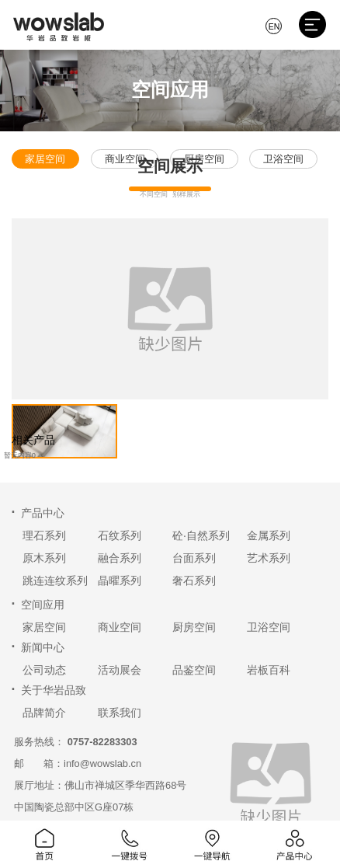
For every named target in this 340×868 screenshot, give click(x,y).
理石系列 (44, 535)
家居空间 (44, 627)
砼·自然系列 (201, 535)
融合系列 (120, 558)
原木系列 (44, 558)
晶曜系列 (120, 580)
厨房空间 (194, 627)
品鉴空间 (194, 670)
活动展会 (120, 670)
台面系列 (194, 558)
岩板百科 (269, 670)
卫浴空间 (269, 627)
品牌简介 (44, 713)
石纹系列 (120, 535)
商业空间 (120, 627)
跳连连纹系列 (55, 580)
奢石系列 (194, 580)
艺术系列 (269, 558)
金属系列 (269, 535)
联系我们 (120, 713)
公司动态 (44, 670)
